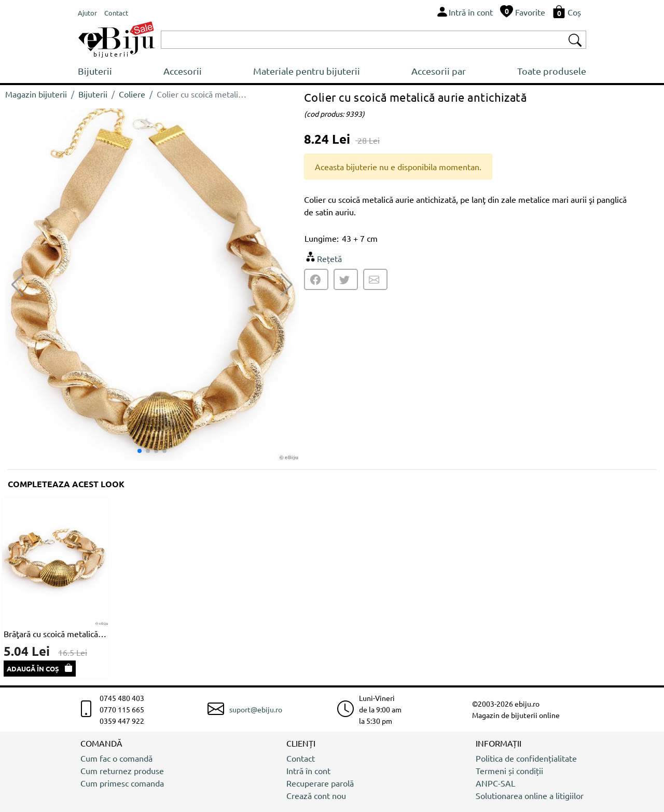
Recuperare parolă (320, 783)
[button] (287, 285)
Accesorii (183, 71)
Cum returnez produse (122, 770)
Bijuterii (95, 71)
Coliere (132, 94)
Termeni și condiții (509, 770)
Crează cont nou (316, 795)
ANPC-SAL (495, 783)
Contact (301, 758)
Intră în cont (308, 770)
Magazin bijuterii (36, 94)
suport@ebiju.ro (256, 709)
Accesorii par (439, 71)
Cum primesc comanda (122, 783)
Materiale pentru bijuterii (307, 71)
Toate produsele (552, 71)
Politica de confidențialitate (526, 758)
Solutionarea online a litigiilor (530, 795)
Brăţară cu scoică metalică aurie (55, 634)
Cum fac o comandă (116, 758)
